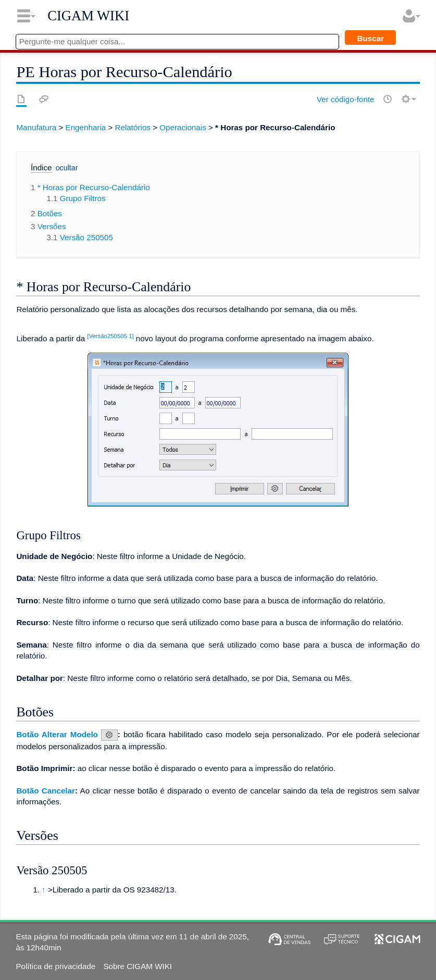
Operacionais (183, 127)
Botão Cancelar (46, 791)
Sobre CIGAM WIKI (138, 966)
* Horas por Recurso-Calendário (275, 127)
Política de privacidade (55, 966)
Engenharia (86, 127)
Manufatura (36, 127)
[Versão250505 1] (110, 336)
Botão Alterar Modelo (57, 734)
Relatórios (133, 127)
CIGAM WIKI (88, 16)
